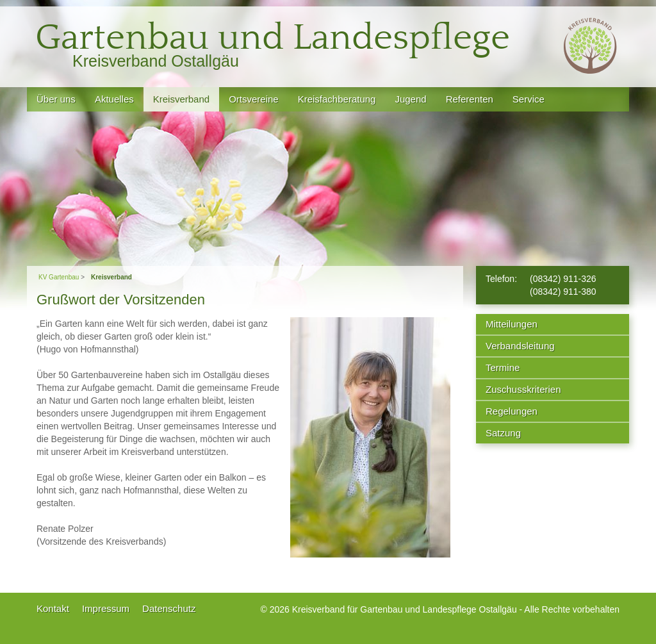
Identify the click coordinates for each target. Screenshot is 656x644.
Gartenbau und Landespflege (273, 38)
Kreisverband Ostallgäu (156, 61)
